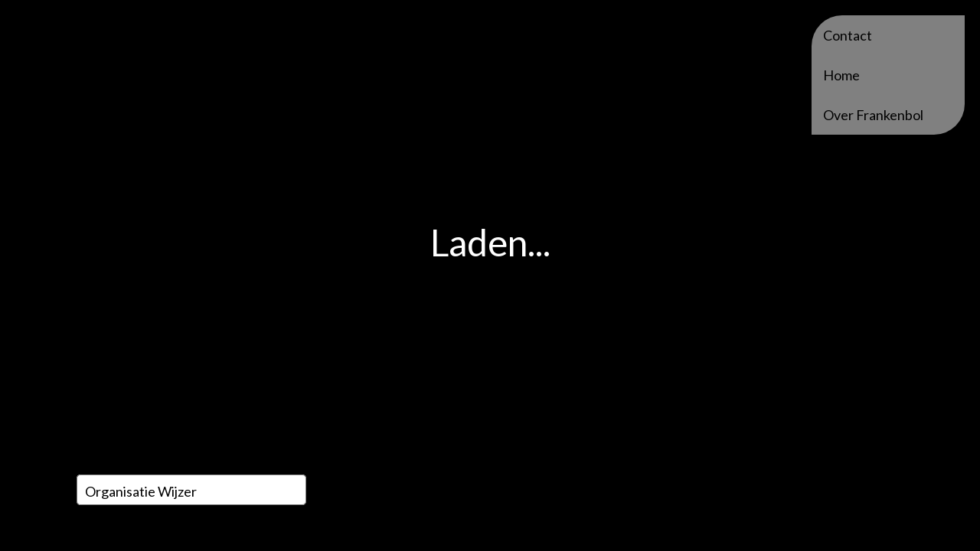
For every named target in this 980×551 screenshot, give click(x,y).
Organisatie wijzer (141, 491)
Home (841, 75)
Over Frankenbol (873, 115)
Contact (848, 35)
